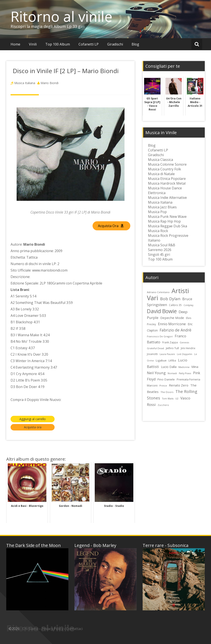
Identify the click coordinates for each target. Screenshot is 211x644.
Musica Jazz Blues (162, 207)
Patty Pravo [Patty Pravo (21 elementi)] (185, 373)
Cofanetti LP (89, 44)
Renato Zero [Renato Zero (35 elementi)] (179, 385)
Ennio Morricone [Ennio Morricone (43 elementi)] (172, 324)
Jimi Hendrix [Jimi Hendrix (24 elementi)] (188, 348)
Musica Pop (157, 212)
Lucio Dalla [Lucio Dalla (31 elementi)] (169, 367)
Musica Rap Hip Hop (164, 221)
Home (15, 44)
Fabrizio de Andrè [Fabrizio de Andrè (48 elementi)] (176, 330)
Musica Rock (158, 231)
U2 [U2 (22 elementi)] (177, 398)
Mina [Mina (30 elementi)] (195, 367)
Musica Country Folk (165, 169)
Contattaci (74, 629)
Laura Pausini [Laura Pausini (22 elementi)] (167, 354)
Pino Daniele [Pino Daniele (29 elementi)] (166, 379)
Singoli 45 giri (159, 254)
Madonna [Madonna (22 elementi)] (184, 367)
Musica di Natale (161, 174)
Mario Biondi (50, 83)
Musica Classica (161, 160)
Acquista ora (33, 427)
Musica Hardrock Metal (167, 183)
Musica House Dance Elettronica (165, 190)
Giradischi (115, 44)
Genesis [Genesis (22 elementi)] (184, 342)
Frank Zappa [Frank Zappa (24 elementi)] (170, 342)
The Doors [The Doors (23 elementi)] (167, 392)
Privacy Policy (52, 629)
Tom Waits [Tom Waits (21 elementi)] (168, 399)
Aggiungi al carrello (33, 419)
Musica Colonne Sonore (167, 164)
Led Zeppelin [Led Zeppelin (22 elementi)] (185, 354)
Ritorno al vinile (61, 16)
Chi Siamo (30, 629)
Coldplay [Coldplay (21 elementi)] (188, 305)
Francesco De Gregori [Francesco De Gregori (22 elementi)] (160, 336)
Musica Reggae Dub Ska (168, 226)
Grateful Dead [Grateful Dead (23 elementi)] (155, 348)
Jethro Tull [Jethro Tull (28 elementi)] (172, 348)
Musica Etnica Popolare (167, 179)
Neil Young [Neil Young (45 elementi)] (156, 373)
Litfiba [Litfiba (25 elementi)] (172, 360)
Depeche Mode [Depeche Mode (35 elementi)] (172, 318)
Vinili (33, 44)
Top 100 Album (58, 44)
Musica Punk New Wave (167, 217)
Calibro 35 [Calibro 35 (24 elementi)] (175, 305)
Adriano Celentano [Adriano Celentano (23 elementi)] (158, 292)
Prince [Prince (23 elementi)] (163, 386)
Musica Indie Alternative (167, 198)
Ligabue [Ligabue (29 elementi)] (161, 360)
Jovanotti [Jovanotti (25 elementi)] (152, 354)
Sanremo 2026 (160, 250)
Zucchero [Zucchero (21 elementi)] (163, 405)
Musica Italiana (25, 83)
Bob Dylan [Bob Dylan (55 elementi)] (170, 299)
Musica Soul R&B (162, 245)
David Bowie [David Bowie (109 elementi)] (162, 311)
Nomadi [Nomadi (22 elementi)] (172, 373)
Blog (135, 44)
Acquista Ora (111, 226)
